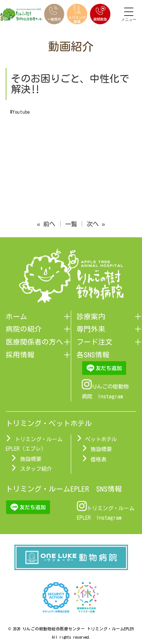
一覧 (71, 224)
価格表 (98, 459)
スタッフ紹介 (36, 469)
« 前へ (46, 224)
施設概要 (31, 459)
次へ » (96, 224)
